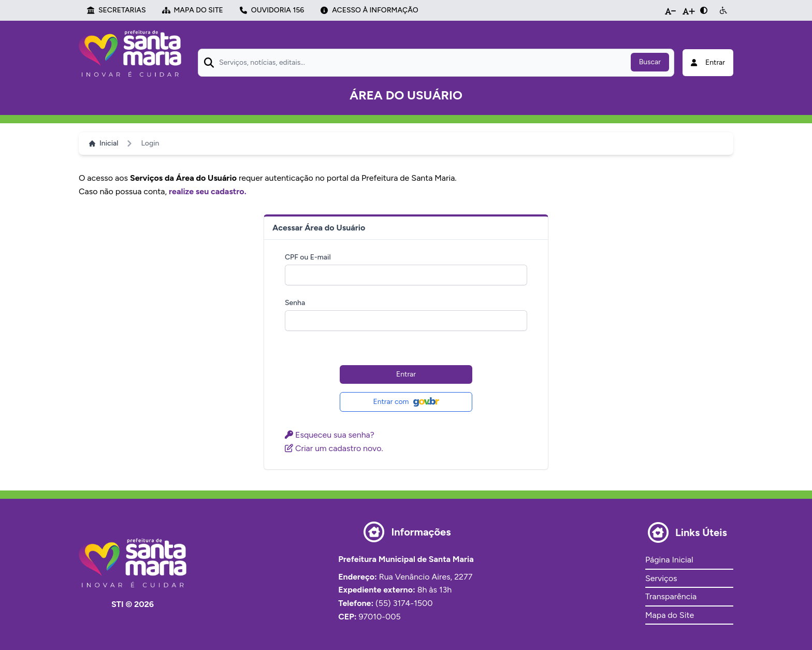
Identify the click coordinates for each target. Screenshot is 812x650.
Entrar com (406, 402)
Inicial (104, 143)
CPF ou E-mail (308, 257)
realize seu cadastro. (208, 191)
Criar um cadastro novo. (334, 448)
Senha (295, 303)
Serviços (661, 578)
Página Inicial (669, 560)
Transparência (671, 596)
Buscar (650, 62)
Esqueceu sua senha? (330, 435)
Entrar (406, 374)
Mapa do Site (670, 615)
